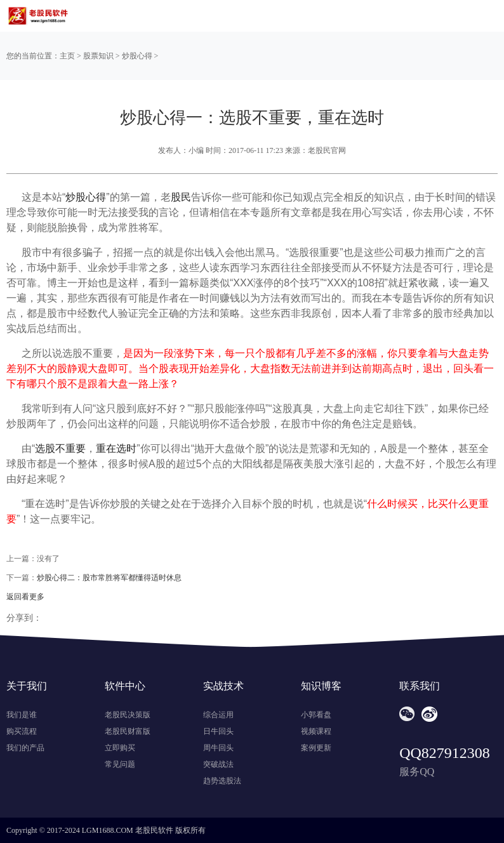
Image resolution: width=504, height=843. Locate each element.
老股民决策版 (128, 715)
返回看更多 (25, 597)
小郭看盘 (316, 715)
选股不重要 (60, 448)
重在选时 (116, 448)
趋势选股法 (222, 781)
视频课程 (316, 731)
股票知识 (98, 56)
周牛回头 (218, 748)
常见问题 (120, 764)
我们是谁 (22, 715)
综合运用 (218, 715)
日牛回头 (218, 731)
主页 (67, 56)
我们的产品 (25, 748)
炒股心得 (137, 56)
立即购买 (120, 748)
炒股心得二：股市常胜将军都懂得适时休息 (109, 578)
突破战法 (218, 764)
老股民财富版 (128, 731)
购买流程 (22, 731)
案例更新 (316, 748)
